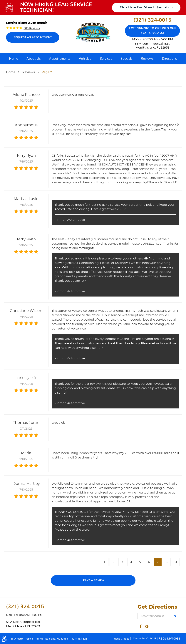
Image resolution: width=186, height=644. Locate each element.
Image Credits (121, 639)
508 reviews (32, 28)
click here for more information (146, 7)
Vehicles (85, 59)
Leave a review (93, 580)
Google (147, 626)
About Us (34, 59)
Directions (169, 59)
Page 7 (47, 72)
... (167, 562)
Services (106, 59)
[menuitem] (14, 59)
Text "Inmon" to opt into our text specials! (153, 31)
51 (175, 562)
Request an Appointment (33, 37)
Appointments (60, 59)
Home (14, 59)
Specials (126, 59)
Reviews (147, 59)
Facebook (141, 626)
